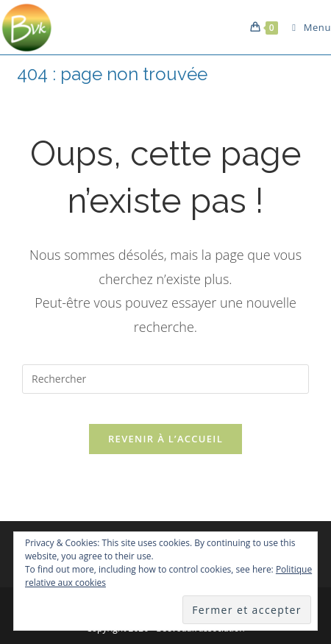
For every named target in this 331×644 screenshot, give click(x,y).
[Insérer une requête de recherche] (165, 379)
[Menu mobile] (306, 27)
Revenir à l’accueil (165, 439)
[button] (28, 27)
